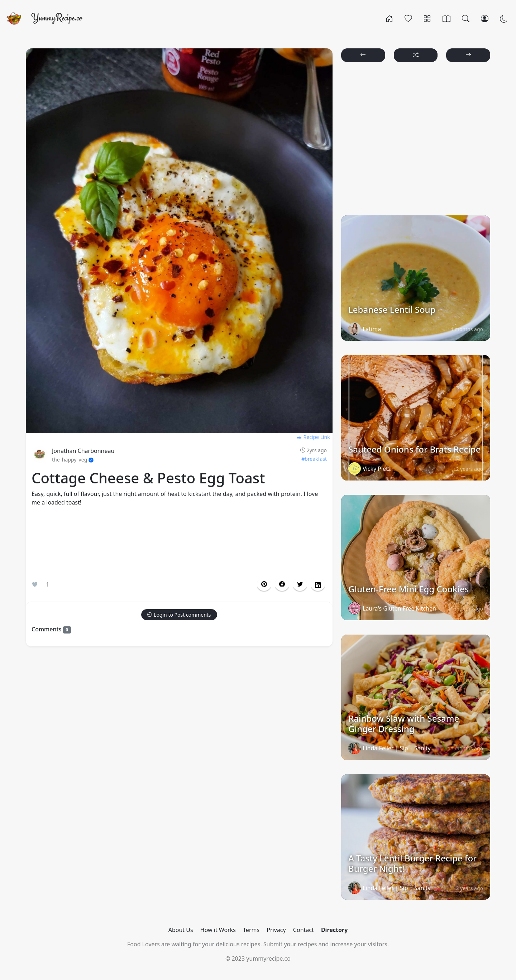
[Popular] (408, 18)
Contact (304, 930)
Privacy (276, 930)
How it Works (218, 930)
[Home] (389, 18)
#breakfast (314, 459)
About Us (181, 930)
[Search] (466, 18)
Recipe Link (313, 437)
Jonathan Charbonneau (83, 451)
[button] (282, 584)
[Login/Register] (485, 18)
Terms (251, 930)
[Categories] (427, 18)
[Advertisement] (179, 538)
